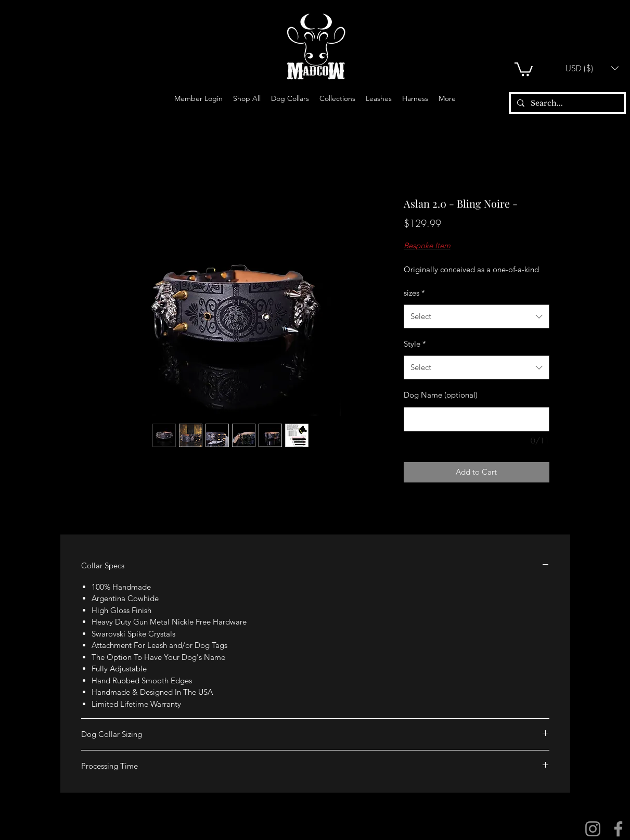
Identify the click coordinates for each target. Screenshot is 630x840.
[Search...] (566, 104)
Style (415, 344)
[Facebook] (618, 829)
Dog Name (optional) (441, 395)
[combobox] (477, 316)
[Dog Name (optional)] (477, 419)
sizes (414, 293)
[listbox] (592, 68)
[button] (524, 68)
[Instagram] (593, 829)
